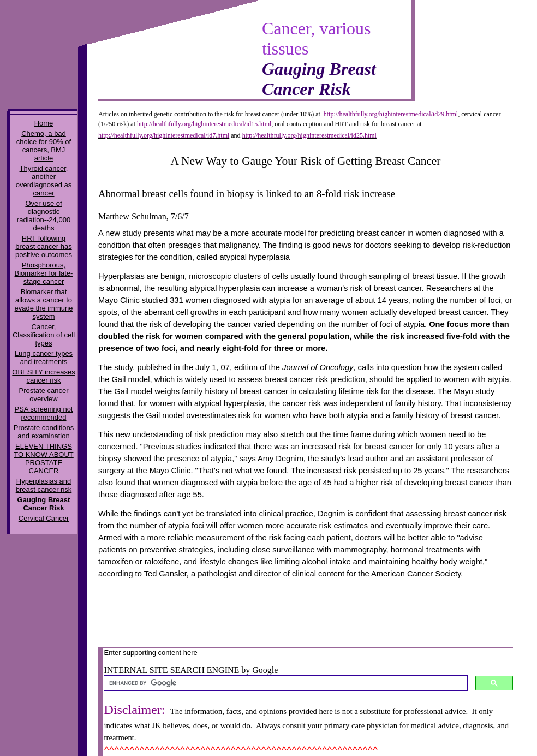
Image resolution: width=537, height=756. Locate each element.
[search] (285, 683)
